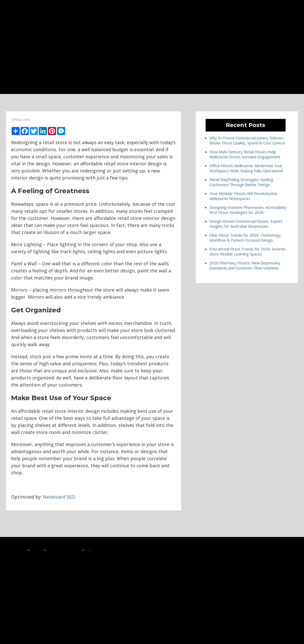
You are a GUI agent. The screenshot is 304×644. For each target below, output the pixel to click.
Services (152, 19)
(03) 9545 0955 (256, 19)
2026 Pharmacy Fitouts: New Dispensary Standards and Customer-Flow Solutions (245, 265)
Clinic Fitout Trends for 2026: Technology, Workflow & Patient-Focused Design (245, 238)
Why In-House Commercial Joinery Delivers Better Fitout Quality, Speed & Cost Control (247, 140)
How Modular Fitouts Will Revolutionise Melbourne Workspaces (243, 196)
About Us (126, 19)
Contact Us (219, 19)
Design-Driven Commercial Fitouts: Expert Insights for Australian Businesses (246, 224)
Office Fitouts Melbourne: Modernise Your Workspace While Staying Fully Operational (246, 168)
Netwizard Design (285, 634)
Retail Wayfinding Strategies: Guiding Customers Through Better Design (241, 182)
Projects (176, 19)
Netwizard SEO (59, 497)
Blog (196, 19)
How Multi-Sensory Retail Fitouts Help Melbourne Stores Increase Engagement (245, 154)
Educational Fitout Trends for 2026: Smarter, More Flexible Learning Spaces (248, 251)
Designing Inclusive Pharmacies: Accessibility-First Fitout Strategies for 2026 (249, 210)
